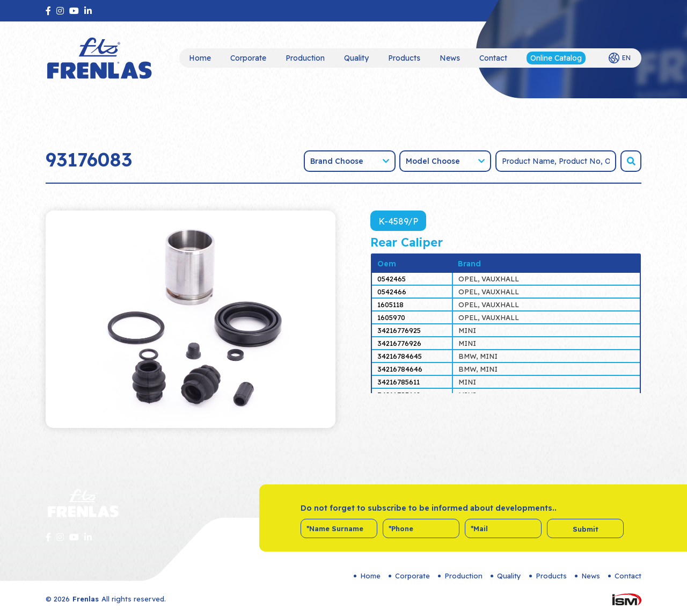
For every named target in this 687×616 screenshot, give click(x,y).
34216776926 (399, 343)
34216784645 (400, 356)
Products (404, 58)
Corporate (248, 58)
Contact (493, 58)
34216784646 (400, 369)
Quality (356, 58)
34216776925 (399, 330)
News (450, 58)
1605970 (391, 317)
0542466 (392, 292)
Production (305, 58)
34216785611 (399, 382)
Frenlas (86, 599)
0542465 (392, 279)
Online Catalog (556, 58)
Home (200, 58)
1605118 (390, 305)
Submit (586, 529)
